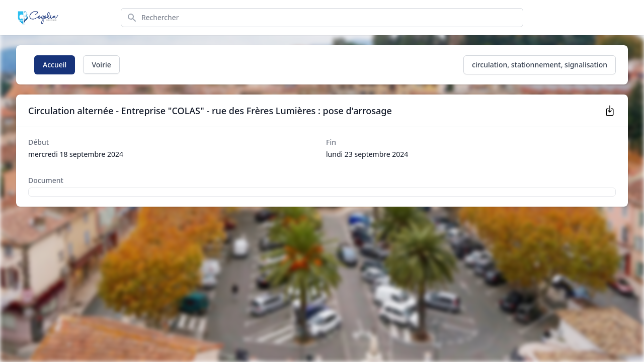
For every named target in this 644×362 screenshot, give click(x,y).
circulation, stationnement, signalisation (540, 65)
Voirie (101, 65)
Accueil (55, 65)
